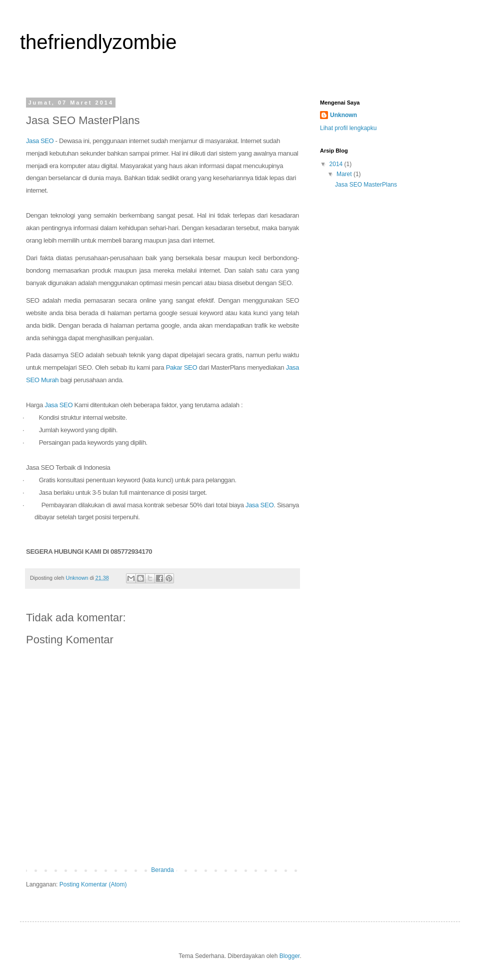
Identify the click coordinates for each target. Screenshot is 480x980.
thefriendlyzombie (98, 42)
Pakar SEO (182, 367)
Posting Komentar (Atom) (93, 884)
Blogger (290, 956)
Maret (345, 174)
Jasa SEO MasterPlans (366, 185)
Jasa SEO (40, 141)
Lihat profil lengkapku (348, 128)
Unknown (343, 115)
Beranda (162, 870)
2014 (337, 164)
